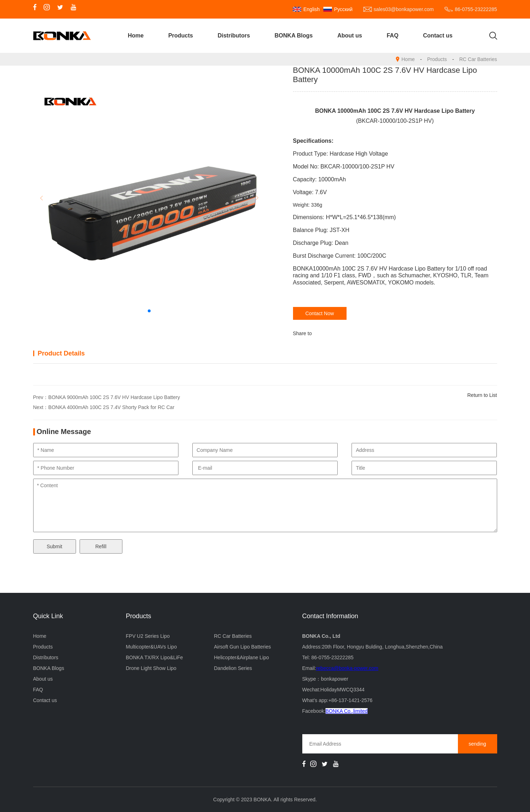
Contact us (438, 36)
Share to (302, 333)
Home (136, 36)
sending (477, 744)
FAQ (392, 36)
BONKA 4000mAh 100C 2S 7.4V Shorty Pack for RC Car (111, 407)
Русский (343, 9)
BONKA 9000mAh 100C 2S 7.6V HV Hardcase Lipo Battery (114, 397)
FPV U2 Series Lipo (148, 636)
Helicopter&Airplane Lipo (241, 657)
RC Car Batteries (478, 59)
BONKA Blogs (294, 36)
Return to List (482, 395)
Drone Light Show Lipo (151, 668)
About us (350, 36)
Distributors (234, 36)
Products (180, 36)
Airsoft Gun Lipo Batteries (242, 647)
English (312, 9)
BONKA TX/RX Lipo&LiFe (155, 657)
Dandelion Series (233, 668)
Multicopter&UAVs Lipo (152, 647)
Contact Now (319, 313)
